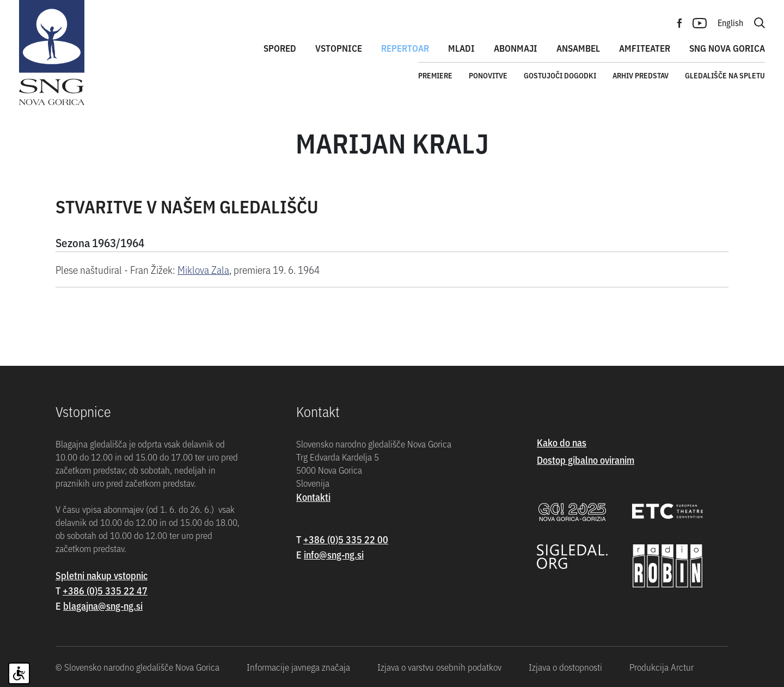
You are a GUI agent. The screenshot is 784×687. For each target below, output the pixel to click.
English (730, 22)
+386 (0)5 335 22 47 (105, 590)
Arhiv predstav (641, 75)
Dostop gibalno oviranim (586, 460)
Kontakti (313, 497)
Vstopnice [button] (339, 48)
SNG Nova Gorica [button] (727, 48)
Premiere (435, 75)
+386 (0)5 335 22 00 (346, 539)
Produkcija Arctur (661, 667)
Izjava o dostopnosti (565, 667)
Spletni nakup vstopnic (102, 575)
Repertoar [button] (405, 48)
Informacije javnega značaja (298, 667)
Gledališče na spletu (725, 75)
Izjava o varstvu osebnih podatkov (439, 667)
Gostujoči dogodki (560, 75)
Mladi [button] (461, 48)
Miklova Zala (203, 269)
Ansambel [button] (578, 48)
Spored (280, 48)
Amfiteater (645, 48)
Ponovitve (488, 75)
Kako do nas (562, 442)
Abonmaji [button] (516, 48)
